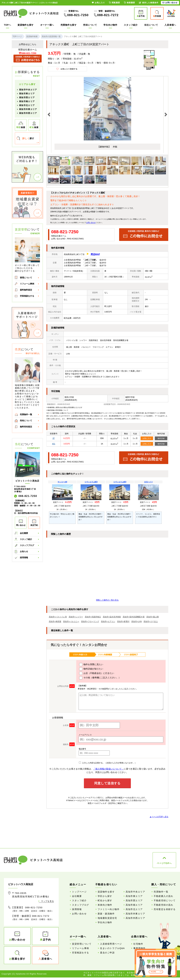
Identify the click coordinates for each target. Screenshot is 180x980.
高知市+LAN (136, 622)
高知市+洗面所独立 (93, 617)
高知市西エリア (27, 97)
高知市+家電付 (123, 622)
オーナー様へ (47, 25)
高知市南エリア (27, 101)
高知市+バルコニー (71, 622)
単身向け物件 (105, 905)
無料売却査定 (26, 427)
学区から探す (105, 896)
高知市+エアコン (108, 622)
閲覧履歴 (114, 3)
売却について (90, 25)
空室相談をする (27, 296)
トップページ (79, 892)
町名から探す (105, 900)
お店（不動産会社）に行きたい (97, 673)
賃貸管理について (82, 944)
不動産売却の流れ (163, 905)
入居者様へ (170, 25)
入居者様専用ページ (111, 944)
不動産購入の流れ (163, 896)
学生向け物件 (110, 25)
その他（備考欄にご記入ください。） (100, 678)
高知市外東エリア (28, 109)
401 (54, 444)
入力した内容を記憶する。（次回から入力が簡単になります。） (108, 763)
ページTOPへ (164, 863)
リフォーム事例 (27, 284)
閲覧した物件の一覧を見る (107, 600)
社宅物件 (138, 944)
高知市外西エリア (28, 113)
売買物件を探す (69, 25)
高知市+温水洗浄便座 (112, 617)
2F (54, 438)
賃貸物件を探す (26, 25)
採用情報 (24, 558)
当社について (151, 25)
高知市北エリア (27, 105)
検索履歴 (129, 3)
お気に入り (147, 438)
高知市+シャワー (76, 617)
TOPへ (7, 25)
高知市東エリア (27, 94)
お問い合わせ (91, 223)
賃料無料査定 (26, 290)
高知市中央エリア (28, 90)
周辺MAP (95, 254)
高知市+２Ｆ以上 (151, 622)
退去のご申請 (107, 953)
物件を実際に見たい (91, 665)
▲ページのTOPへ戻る (159, 817)
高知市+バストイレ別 (58, 617)
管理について (26, 278)
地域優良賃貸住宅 (107, 918)
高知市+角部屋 (55, 622)
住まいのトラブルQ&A (112, 948)
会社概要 (24, 533)
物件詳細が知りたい (91, 669)
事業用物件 (139, 948)
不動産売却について (165, 900)
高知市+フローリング (90, 622)
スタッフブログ (27, 545)
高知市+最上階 (153, 617)
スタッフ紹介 (131, 25)
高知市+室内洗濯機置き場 (134, 617)
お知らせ (24, 551)
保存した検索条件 (149, 3)
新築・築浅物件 (106, 914)
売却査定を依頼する (165, 909)
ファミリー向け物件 (109, 909)
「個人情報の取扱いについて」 (108, 769)
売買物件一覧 (26, 414)
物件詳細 (161, 438)
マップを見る (47, 901)
